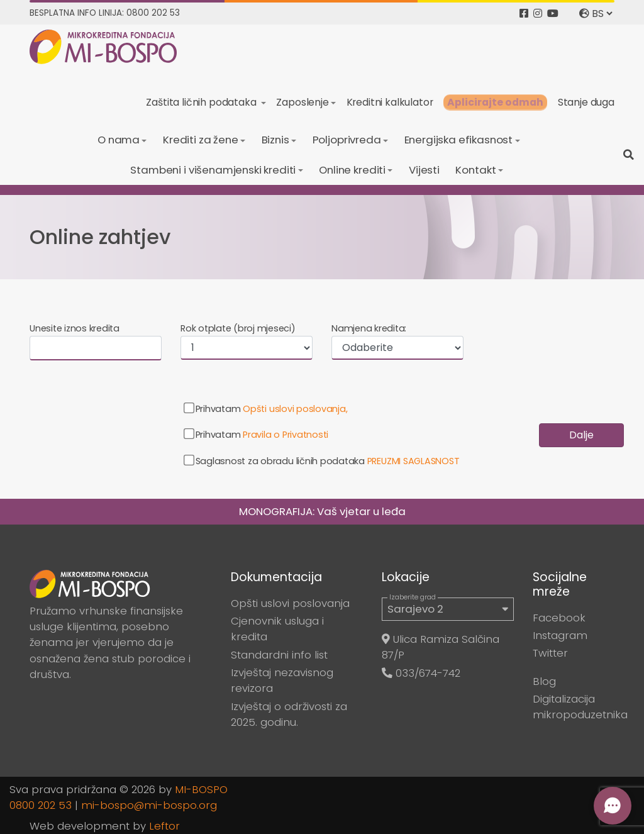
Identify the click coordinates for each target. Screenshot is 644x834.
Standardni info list (279, 655)
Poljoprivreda (347, 140)
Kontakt (475, 170)
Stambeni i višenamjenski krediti (213, 170)
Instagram (560, 635)
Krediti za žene (201, 140)
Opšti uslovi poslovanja (290, 603)
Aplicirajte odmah (495, 102)
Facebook (559, 618)
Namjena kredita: (369, 328)
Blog (544, 681)
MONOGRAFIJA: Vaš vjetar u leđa (322, 511)
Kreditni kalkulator (390, 102)
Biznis (275, 140)
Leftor (164, 826)
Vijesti (424, 170)
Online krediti (352, 170)
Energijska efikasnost (459, 140)
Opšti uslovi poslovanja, (295, 409)
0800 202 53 (41, 805)
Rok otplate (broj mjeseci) (238, 328)
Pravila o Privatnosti (286, 435)
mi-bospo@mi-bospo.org (149, 805)
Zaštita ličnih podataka (202, 102)
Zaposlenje (302, 102)
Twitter (550, 653)
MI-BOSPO (201, 789)
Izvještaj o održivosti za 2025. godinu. (289, 714)
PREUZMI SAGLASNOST (414, 461)
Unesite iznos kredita (75, 328)
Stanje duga (586, 102)
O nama (119, 140)
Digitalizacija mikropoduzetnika (580, 707)
